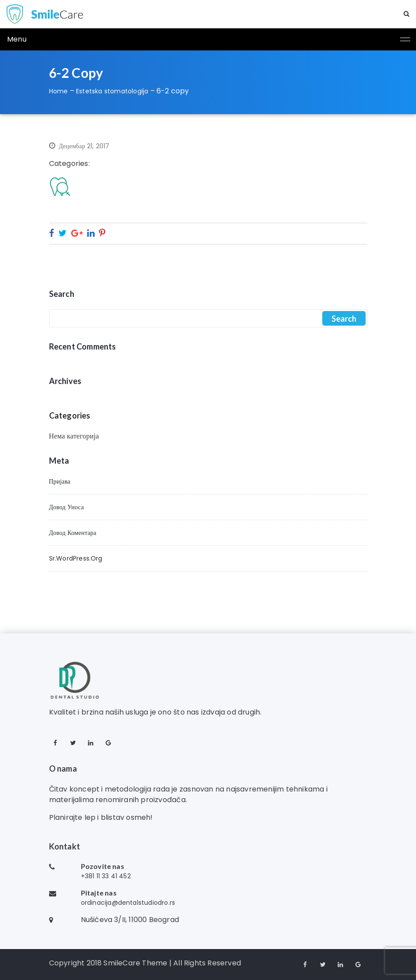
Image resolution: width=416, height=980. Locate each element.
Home (59, 91)
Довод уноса (67, 507)
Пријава (60, 481)
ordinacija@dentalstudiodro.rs (128, 903)
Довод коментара (73, 533)
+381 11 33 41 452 (106, 876)
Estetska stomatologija (112, 91)
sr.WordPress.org (76, 558)
